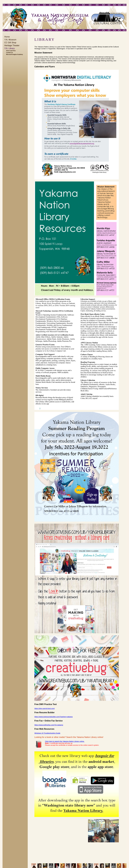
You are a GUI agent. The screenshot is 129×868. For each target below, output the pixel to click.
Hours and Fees (11, 51)
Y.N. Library (10, 48)
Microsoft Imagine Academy (14, 54)
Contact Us (10, 53)
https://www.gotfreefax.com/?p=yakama (49, 725)
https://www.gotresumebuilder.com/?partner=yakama (53, 717)
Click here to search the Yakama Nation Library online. (65, 741)
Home (7, 37)
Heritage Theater (12, 45)
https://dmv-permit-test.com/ (45, 708)
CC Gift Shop (10, 43)
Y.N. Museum (10, 40)
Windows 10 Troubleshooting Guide (47, 733)
